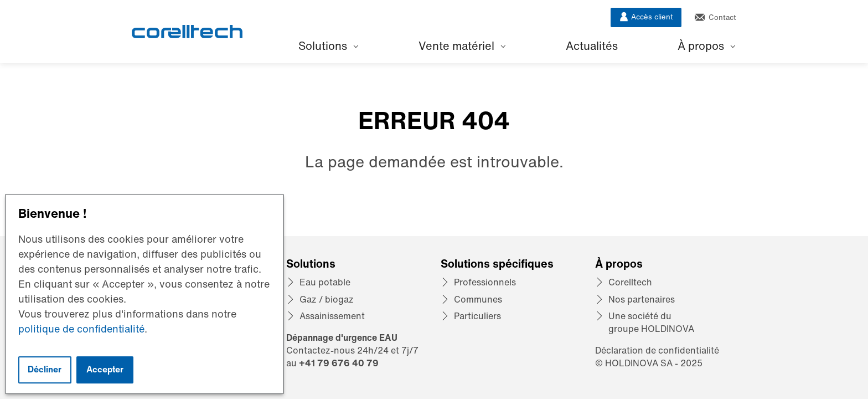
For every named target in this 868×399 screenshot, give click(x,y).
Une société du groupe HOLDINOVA (651, 322)
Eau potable (325, 282)
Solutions (328, 46)
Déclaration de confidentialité (657, 350)
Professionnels (485, 282)
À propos (706, 46)
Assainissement (332, 316)
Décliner (45, 369)
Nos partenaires (642, 299)
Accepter (105, 369)
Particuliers (477, 316)
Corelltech (630, 282)
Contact (715, 17)
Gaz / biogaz (327, 299)
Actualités (592, 46)
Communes (478, 299)
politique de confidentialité (81, 329)
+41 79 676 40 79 (339, 363)
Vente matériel (462, 46)
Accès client (646, 17)
